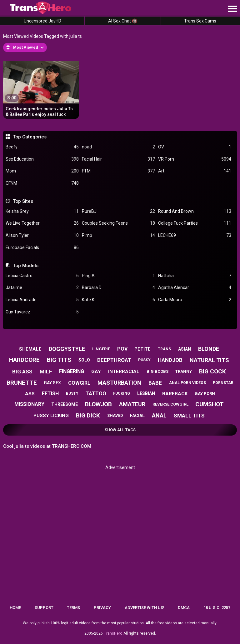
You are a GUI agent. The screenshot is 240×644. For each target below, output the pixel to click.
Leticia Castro (42, 276)
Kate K (118, 300)
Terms (73, 608)
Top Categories (30, 137)
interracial (124, 372)
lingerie (101, 349)
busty (72, 393)
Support (44, 608)
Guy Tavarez (42, 312)
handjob (170, 360)
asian (185, 349)
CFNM (42, 183)
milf (46, 372)
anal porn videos (187, 383)
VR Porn (195, 159)
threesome (65, 404)
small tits (189, 416)
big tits (59, 360)
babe (155, 383)
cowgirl (79, 383)
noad (118, 147)
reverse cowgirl (170, 404)
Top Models (26, 266)
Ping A (118, 276)
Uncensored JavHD (42, 21)
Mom (42, 171)
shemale (30, 349)
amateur (132, 404)
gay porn (205, 394)
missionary (29, 404)
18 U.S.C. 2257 (217, 608)
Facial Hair (118, 159)
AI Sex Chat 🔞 (123, 21)
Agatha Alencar (195, 288)
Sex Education (42, 159)
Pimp (118, 235)
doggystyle (67, 349)
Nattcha (195, 276)
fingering (72, 371)
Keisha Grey (42, 211)
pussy (144, 360)
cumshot (210, 404)
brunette (22, 383)
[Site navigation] (232, 9)
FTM (118, 171)
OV (195, 147)
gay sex (52, 383)
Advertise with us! (145, 608)
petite (142, 349)
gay (96, 372)
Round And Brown (195, 211)
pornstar (223, 383)
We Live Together (42, 223)
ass (30, 394)
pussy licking (51, 416)
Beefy (42, 147)
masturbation (119, 383)
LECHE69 (195, 235)
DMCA (184, 608)
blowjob (98, 404)
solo (84, 360)
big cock (212, 371)
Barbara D (118, 288)
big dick (88, 415)
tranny (184, 371)
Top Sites (23, 201)
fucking (122, 393)
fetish (50, 394)
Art (195, 171)
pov (122, 349)
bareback (175, 394)
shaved (115, 415)
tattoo (96, 394)
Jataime (42, 288)
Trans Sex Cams (200, 21)
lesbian (146, 393)
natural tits (209, 360)
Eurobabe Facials (42, 248)
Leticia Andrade (42, 300)
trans (164, 349)
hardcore (24, 360)
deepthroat (114, 360)
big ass (22, 372)
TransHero (113, 633)
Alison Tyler (42, 235)
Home (15, 608)
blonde (209, 349)
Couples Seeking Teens (118, 223)
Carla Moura (195, 300)
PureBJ (118, 211)
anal (159, 415)
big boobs (157, 371)
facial (137, 416)
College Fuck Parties (195, 223)
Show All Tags (120, 430)
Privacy (102, 608)
